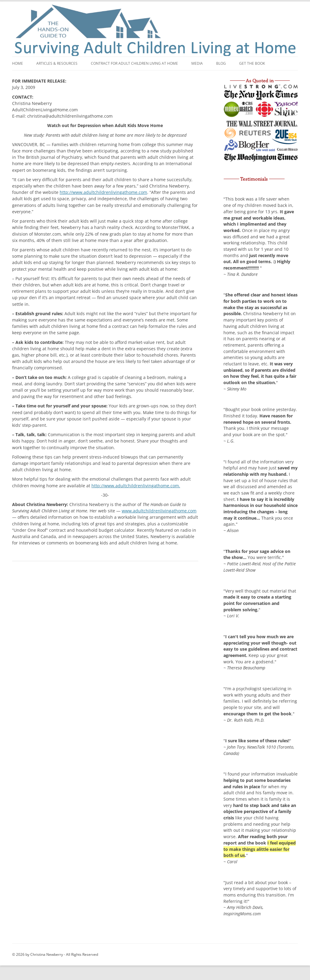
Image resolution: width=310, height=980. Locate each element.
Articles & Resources (57, 63)
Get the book (252, 63)
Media (197, 63)
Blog (221, 63)
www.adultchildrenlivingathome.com (159, 511)
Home (18, 63)
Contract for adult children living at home (134, 63)
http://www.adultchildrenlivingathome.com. (136, 486)
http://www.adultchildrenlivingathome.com (103, 192)
